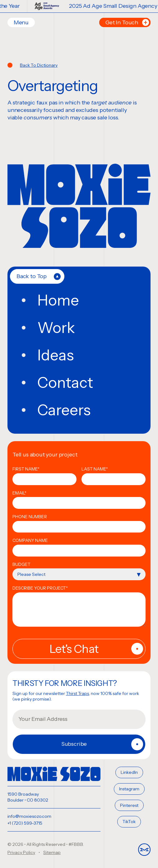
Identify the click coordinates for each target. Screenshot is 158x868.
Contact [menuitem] (65, 383)
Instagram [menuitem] (129, 789)
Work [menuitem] (56, 328)
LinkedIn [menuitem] (129, 772)
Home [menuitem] (58, 300)
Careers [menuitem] (64, 410)
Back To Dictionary (39, 65)
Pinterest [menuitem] (129, 805)
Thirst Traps (77, 693)
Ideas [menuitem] (56, 355)
